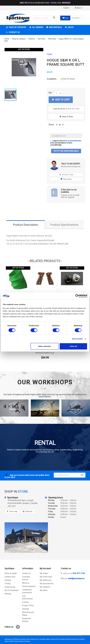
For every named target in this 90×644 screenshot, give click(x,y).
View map (13, 511)
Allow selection (45, 346)
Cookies (26, 602)
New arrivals (55, 27)
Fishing (8, 584)
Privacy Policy (28, 605)
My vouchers (45, 587)
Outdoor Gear (10, 577)
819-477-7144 (66, 175)
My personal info (47, 584)
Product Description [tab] (26, 225)
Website (29, 511)
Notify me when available (66, 151)
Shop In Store (66, 117)
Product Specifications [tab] (64, 225)
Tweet (60, 126)
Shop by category (17, 27)
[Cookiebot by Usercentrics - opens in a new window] (77, 296)
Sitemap (26, 609)
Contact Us (14, 32)
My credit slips (46, 577)
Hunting (8, 580)
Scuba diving (10, 587)
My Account (45, 568)
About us (26, 583)
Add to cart (61, 100)
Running (8, 594)
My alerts (44, 590)
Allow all (73, 346)
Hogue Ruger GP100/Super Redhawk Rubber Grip (45, 352)
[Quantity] (57, 93)
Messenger (66, 179)
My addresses (46, 580)
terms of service (69, 141)
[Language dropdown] (67, 8)
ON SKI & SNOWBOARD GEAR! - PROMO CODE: (45, 3)
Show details (77, 339)
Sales (70, 27)
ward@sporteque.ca (76, 578)
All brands (37, 27)
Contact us (26, 573)
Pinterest (63, 126)
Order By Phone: (66, 109)
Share (57, 126)
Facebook (18, 627)
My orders (44, 573)
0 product (78, 18)
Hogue (49, 54)
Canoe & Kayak (11, 573)
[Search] (45, 18)
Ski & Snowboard (12, 590)
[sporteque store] (26, 538)
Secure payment (29, 586)
